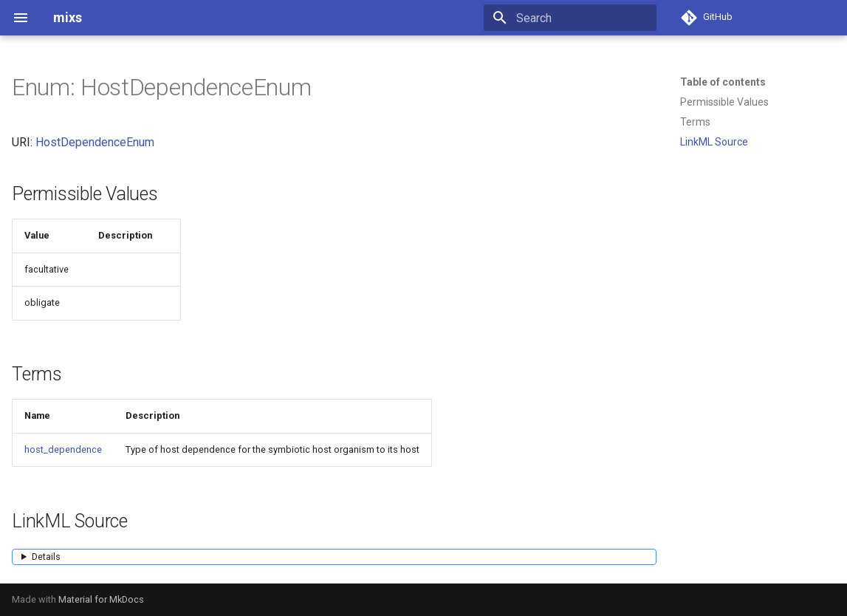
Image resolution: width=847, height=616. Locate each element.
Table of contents (723, 82)
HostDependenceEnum (95, 142)
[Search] (570, 18)
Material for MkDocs (101, 599)
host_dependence (63, 449)
